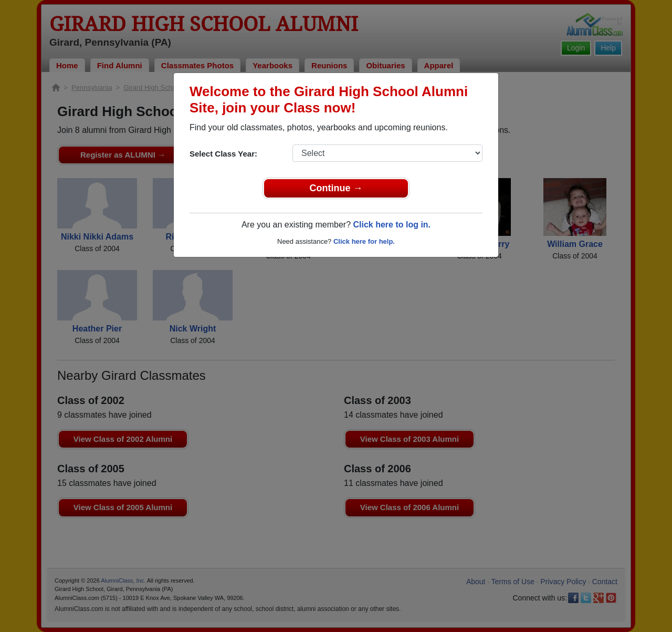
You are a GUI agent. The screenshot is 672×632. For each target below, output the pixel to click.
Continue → (336, 188)
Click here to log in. (392, 225)
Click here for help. (364, 241)
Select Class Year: (223, 154)
